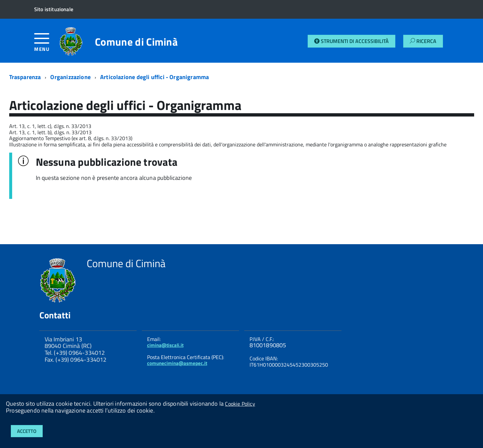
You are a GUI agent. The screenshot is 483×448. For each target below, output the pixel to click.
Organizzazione (70, 77)
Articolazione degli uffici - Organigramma (154, 77)
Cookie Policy (240, 404)
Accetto (27, 431)
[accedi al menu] (47, 45)
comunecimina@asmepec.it (177, 363)
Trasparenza (25, 77)
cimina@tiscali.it (165, 345)
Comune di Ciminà (136, 42)
